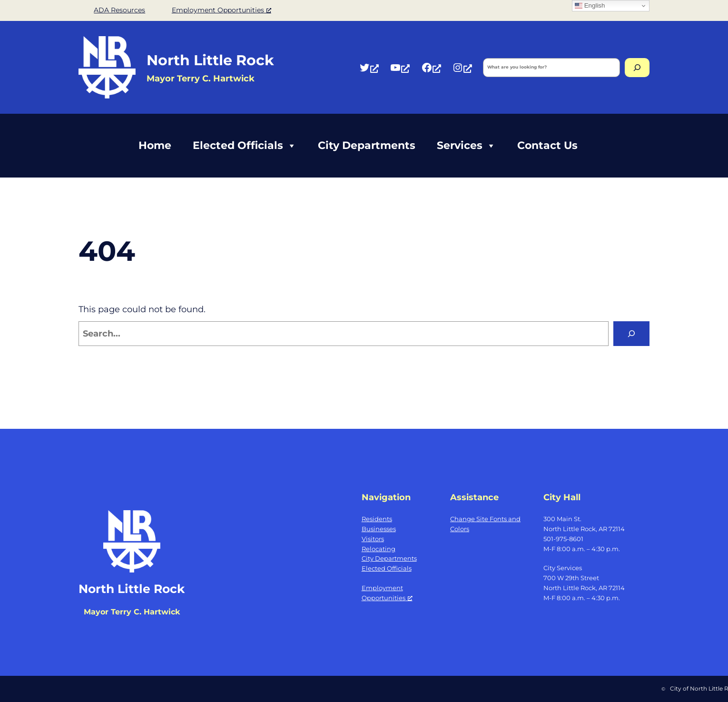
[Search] (637, 68)
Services (466, 146)
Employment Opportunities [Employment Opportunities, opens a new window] (221, 10)
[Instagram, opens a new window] (462, 67)
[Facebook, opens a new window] (431, 67)
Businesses (379, 529)
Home (155, 145)
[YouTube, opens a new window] (400, 67)
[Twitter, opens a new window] (369, 67)
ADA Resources (119, 10)
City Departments (367, 145)
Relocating (379, 549)
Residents (377, 519)
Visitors (373, 539)
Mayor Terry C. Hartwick (132, 612)
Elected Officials (245, 146)
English (590, 6)
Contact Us (547, 145)
